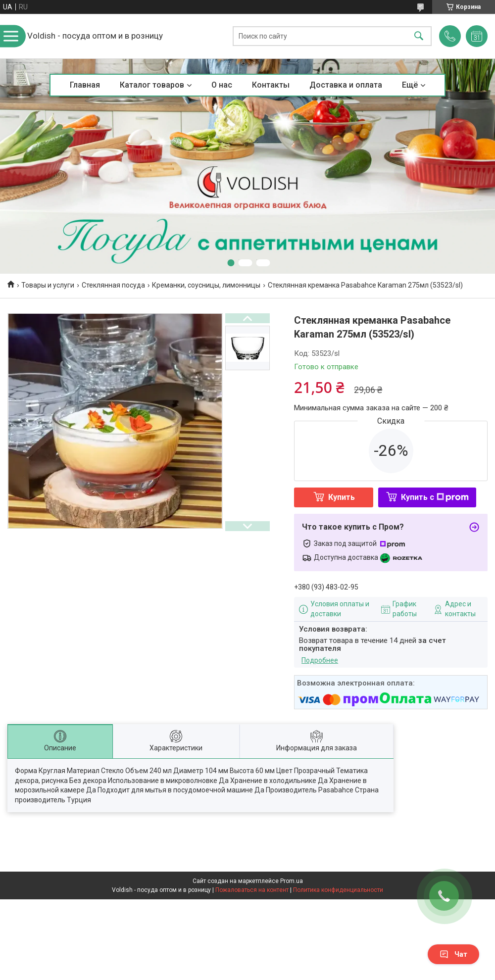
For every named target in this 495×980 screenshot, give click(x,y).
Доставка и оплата (346, 85)
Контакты (271, 85)
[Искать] (419, 36)
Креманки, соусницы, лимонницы (206, 285)
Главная (85, 85)
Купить (342, 497)
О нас (222, 85)
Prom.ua (292, 881)
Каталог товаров (152, 85)
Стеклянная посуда (113, 285)
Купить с (435, 497)
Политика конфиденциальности (338, 890)
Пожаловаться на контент (252, 890)
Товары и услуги (48, 285)
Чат (453, 954)
